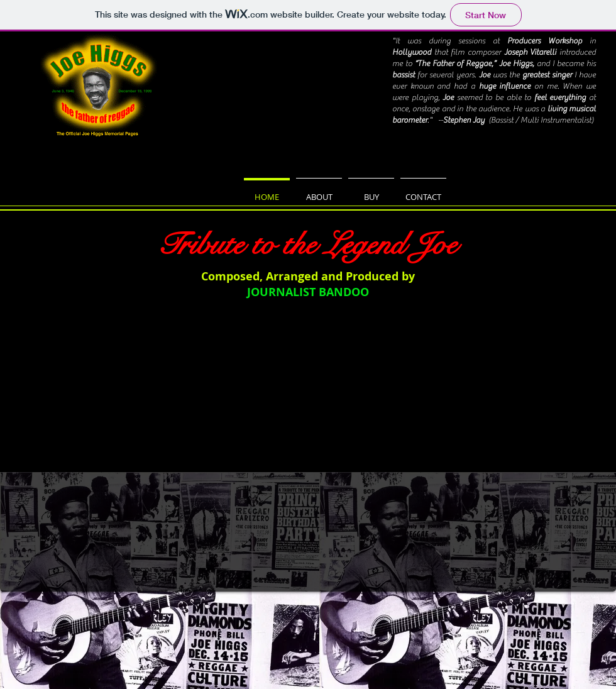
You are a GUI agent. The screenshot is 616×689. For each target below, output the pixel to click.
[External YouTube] (307, 458)
